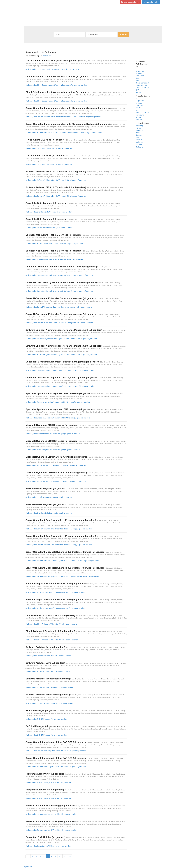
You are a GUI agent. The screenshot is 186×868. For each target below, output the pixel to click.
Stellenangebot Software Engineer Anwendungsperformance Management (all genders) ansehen (61, 339)
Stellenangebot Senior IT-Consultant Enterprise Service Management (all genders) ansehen (59, 307)
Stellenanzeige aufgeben (130, 2)
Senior (138, 78)
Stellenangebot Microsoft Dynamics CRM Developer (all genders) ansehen (53, 434)
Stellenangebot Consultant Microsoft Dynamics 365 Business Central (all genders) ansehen (59, 275)
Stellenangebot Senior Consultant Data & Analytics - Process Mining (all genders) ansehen (59, 529)
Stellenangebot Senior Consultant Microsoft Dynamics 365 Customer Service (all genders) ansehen (62, 561)
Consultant (140, 76)
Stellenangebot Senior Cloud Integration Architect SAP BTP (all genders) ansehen (56, 751)
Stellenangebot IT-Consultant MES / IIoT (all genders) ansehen (49, 148)
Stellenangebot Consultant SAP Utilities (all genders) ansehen (48, 846)
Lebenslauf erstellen (151, 2)
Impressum (28, 867)
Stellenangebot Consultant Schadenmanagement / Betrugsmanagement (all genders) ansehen (60, 370)
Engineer (139, 120)
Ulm (137, 137)
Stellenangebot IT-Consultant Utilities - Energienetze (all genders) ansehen (53, 69)
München (139, 128)
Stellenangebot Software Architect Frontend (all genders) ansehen (50, 687)
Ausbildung (140, 115)
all (137, 69)
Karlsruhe (139, 142)
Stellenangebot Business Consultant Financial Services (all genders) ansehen (54, 244)
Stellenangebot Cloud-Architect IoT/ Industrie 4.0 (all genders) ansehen (52, 624)
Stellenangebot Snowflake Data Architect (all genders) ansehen (49, 212)
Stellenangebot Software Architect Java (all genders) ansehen (48, 656)
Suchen (123, 35)
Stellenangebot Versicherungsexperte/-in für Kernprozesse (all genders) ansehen (55, 592)
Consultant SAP (142, 85)
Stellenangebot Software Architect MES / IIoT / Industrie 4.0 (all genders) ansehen (56, 180)
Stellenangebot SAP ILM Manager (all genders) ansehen (46, 719)
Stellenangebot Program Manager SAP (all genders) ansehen (48, 783)
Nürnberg (139, 130)
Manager (139, 117)
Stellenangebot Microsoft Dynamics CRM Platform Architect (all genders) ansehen (56, 465)
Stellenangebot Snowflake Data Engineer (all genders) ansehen (49, 497)
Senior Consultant (142, 83)
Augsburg (139, 126)
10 (60, 856)
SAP (137, 81)
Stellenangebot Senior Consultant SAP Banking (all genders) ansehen (51, 814)
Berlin (138, 133)
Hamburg (139, 140)
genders (139, 73)
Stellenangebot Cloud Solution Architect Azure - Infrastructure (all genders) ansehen (56, 85)
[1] (28, 856)
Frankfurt (139, 145)
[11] (69, 856)
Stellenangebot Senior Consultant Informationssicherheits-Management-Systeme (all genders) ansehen (64, 117)
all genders (140, 71)
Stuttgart (139, 135)
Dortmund (139, 147)
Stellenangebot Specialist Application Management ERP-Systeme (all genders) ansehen (58, 402)
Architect (139, 92)
